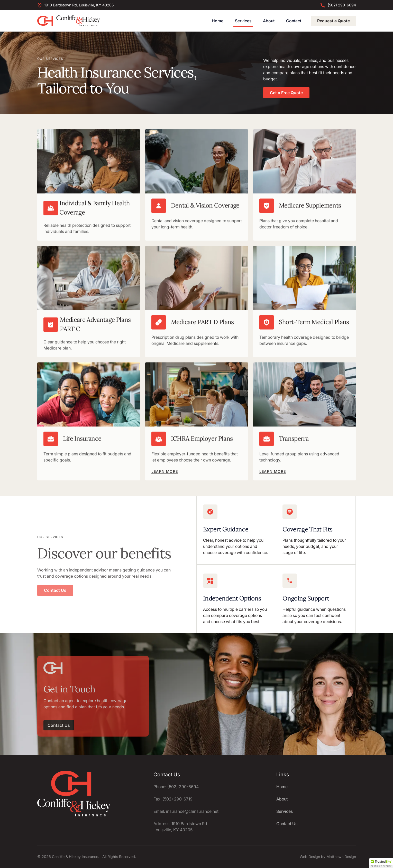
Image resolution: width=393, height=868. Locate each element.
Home (218, 21)
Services (243, 21)
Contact (294, 21)
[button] (381, 863)
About (269, 21)
